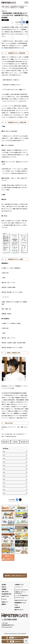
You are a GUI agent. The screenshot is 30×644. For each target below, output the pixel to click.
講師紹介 (4, 604)
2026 (4, 451)
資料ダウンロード (19, 610)
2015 (4, 490)
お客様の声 (17, 607)
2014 (4, 493)
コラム (16, 605)
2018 (4, 479)
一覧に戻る (15, 442)
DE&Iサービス (5, 596)
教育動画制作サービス (20, 603)
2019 (4, 476)
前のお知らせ (6, 442)
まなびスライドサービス (21, 600)
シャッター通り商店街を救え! (22, 595)
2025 (4, 455)
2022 (4, 465)
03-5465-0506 (10, 619)
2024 (4, 458)
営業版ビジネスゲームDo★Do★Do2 (20, 593)
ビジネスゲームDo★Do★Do (22, 590)
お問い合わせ (5, 592)
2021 (4, 469)
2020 (4, 472)
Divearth (4, 599)
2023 (4, 462)
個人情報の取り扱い (7, 594)
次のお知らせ (24, 442)
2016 (4, 486)
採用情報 (4, 589)
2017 (4, 483)
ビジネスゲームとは (20, 597)
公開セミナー (5, 602)
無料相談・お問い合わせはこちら (15, 576)
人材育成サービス (19, 585)
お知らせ (4, 587)
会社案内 (4, 585)
